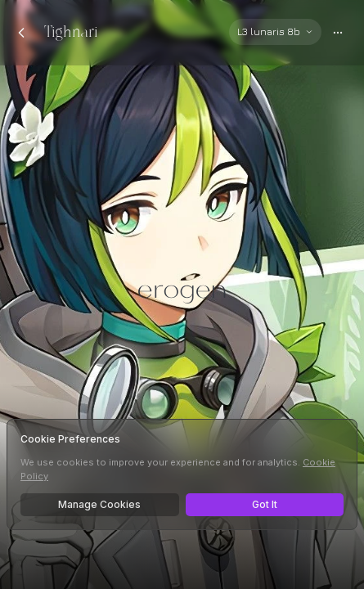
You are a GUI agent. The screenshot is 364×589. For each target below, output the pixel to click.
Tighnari (71, 32)
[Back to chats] (21, 33)
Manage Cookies (99, 504)
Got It (265, 504)
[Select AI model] (275, 32)
